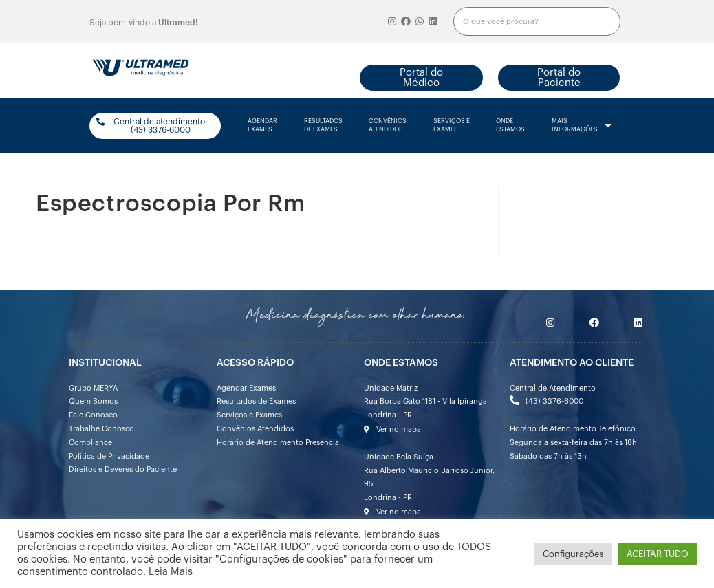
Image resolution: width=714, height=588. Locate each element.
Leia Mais (171, 572)
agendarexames (262, 126)
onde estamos (510, 126)
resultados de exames (323, 126)
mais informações (582, 126)
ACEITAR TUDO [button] (658, 554)
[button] (421, 78)
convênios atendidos (388, 126)
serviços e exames (452, 126)
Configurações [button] (573, 554)
